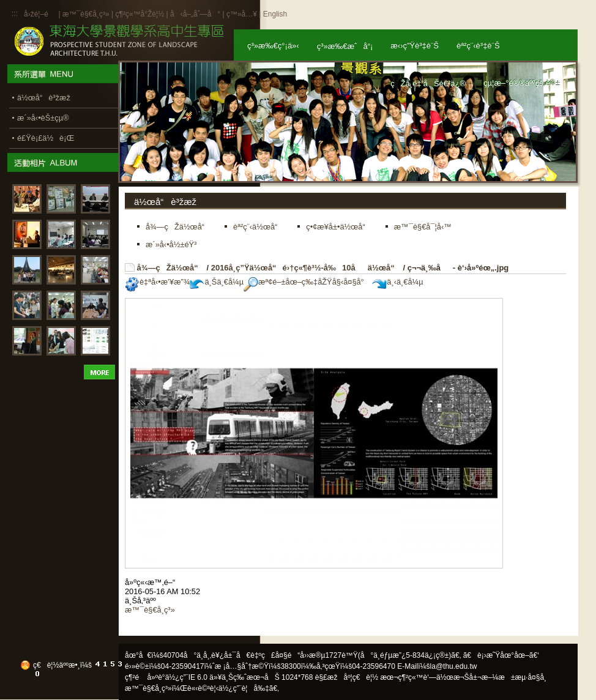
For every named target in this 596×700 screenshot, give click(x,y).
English (275, 14)
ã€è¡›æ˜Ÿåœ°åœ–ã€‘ (501, 655)
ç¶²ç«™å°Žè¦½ (140, 14)
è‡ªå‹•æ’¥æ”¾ (157, 282)
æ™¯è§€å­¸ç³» (87, 14)
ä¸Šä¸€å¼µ (217, 282)
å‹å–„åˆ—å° (195, 14)
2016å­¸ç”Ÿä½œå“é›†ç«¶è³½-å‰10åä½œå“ (306, 268)
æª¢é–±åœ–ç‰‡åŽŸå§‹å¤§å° (307, 282)
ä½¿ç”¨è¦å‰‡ (244, 688)
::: (15, 13)
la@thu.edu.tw (454, 666)
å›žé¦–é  (40, 14)
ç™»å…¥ (242, 14)
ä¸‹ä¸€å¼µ (397, 282)
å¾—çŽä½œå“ (171, 268)
